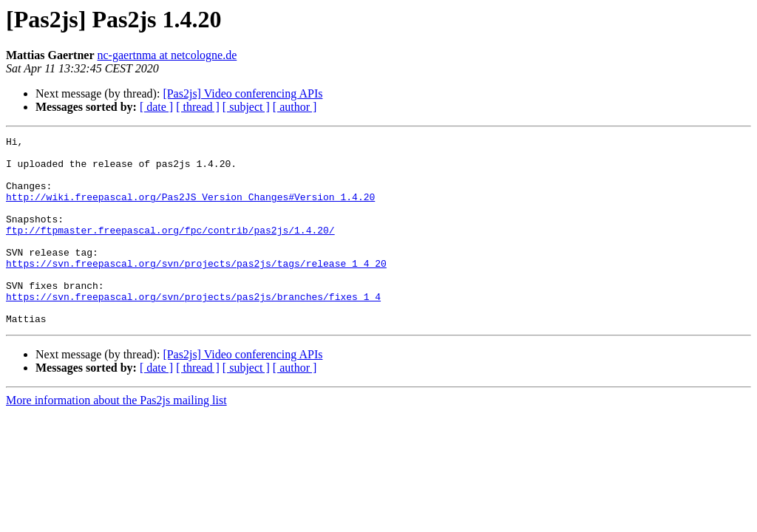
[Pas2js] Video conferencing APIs (242, 93)
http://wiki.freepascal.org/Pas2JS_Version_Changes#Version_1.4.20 (190, 210)
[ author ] (295, 107)
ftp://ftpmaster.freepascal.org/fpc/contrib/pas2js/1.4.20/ (170, 250)
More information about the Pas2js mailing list (116, 438)
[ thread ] (198, 107)
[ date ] (156, 107)
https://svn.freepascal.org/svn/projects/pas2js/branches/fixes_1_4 (193, 330)
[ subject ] (246, 107)
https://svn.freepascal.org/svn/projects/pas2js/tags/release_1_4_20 (196, 290)
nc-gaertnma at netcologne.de (167, 55)
